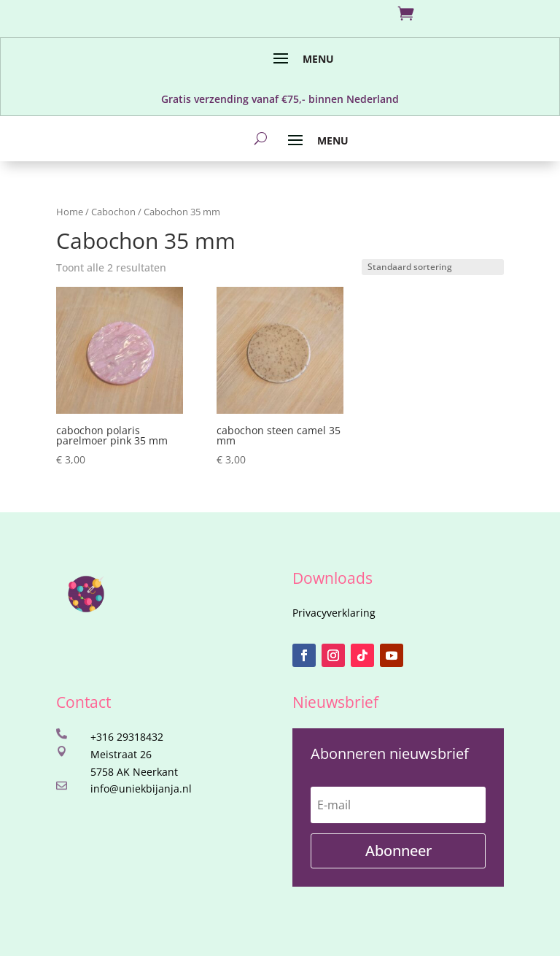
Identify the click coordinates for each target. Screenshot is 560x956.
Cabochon (113, 212)
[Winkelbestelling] (433, 267)
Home (70, 212)
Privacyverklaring (334, 613)
